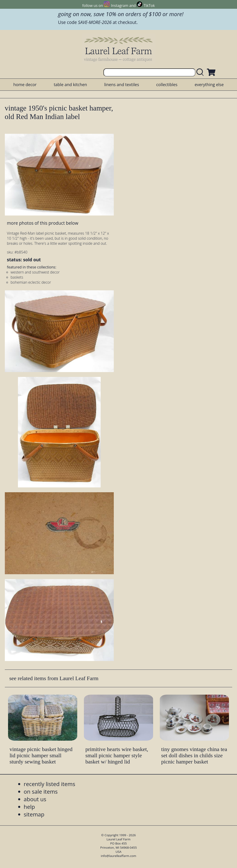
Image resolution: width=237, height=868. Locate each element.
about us (35, 799)
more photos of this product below (43, 223)
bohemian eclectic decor (31, 282)
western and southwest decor (35, 272)
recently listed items (49, 784)
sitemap (34, 814)
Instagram (120, 6)
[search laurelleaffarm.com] (201, 72)
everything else (209, 84)
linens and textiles (121, 84)
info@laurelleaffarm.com (119, 856)
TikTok (149, 6)
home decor (25, 84)
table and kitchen (70, 84)
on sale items (41, 791)
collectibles (167, 84)
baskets (17, 277)
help (29, 807)
